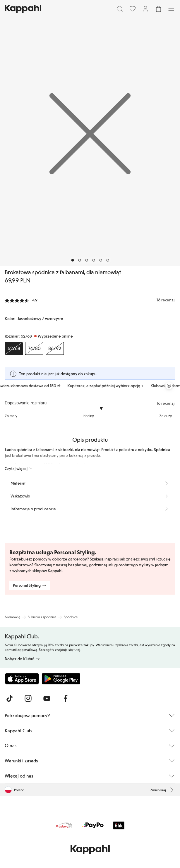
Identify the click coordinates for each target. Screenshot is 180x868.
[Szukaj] (120, 9)
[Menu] (171, 9)
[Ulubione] (133, 9)
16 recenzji (166, 403)
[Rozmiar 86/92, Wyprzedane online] (55, 348)
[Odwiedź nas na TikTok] (9, 698)
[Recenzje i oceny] (90, 300)
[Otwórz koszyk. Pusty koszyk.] (158, 9)
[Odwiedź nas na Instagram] (28, 698)
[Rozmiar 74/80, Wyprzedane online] (34, 348)
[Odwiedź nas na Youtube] (47, 698)
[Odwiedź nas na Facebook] (66, 698)
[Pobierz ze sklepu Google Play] (61, 679)
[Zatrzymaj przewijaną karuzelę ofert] (169, 386)
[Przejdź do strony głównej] (23, 9)
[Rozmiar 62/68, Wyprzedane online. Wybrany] (14, 348)
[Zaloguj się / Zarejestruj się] (145, 9)
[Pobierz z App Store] (22, 679)
